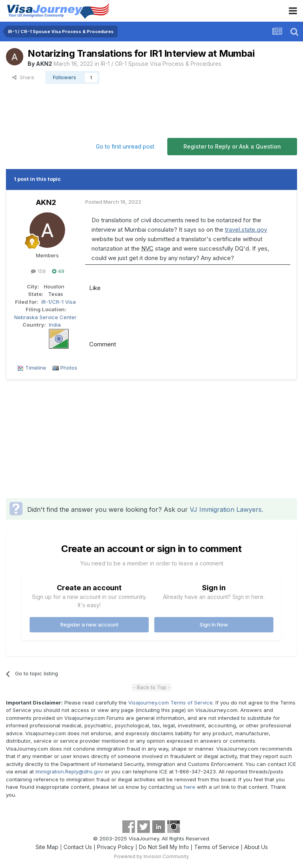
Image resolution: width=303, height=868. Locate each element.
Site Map (47, 847)
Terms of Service (217, 847)
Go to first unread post (125, 146)
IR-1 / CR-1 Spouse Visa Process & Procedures (161, 64)
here (190, 787)
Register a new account (89, 625)
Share (23, 77)
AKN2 (44, 64)
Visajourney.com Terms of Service (170, 703)
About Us (256, 847)
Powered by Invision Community (151, 856)
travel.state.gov (246, 230)
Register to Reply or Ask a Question (232, 146)
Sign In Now (214, 625)
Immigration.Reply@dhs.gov (69, 771)
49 (58, 271)
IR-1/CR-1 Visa (59, 302)
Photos (69, 368)
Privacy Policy (115, 847)
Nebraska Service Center (45, 317)
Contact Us (78, 847)
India (55, 325)
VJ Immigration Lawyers (226, 509)
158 (38, 271)
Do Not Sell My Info (164, 847)
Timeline (36, 368)
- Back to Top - (152, 687)
